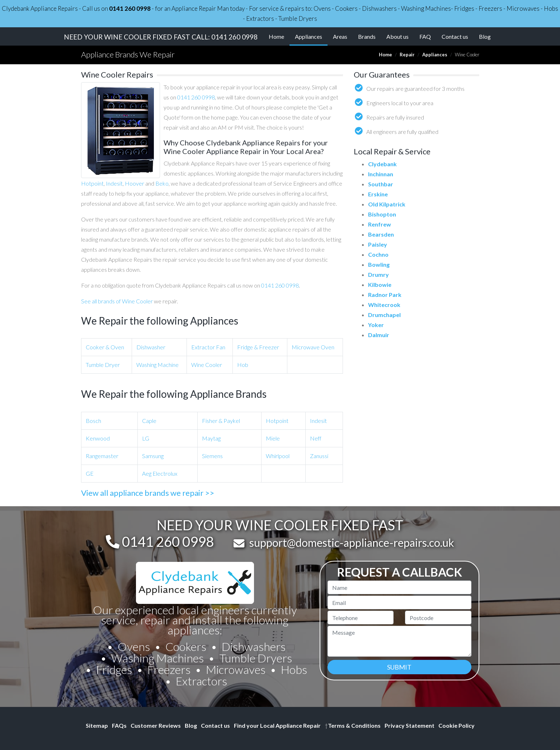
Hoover (135, 183)
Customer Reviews (156, 725)
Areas (340, 36)
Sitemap (97, 725)
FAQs (119, 725)
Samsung (153, 456)
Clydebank (382, 164)
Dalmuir (379, 335)
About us (397, 36)
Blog (485, 36)
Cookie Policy (457, 725)
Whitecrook (384, 305)
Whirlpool (278, 456)
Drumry (378, 274)
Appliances (311, 36)
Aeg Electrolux (160, 473)
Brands (367, 36)
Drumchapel (384, 315)
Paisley (378, 244)
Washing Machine (157, 365)
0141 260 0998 (130, 8)
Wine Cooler (207, 365)
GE (90, 473)
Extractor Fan (208, 347)
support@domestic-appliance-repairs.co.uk (352, 542)
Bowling (379, 264)
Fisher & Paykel (221, 421)
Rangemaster (102, 456)
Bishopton (382, 214)
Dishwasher (151, 347)
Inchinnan (381, 174)
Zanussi (319, 456)
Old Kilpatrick (387, 204)
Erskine (378, 194)
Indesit (114, 183)
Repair (407, 55)
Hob (243, 365)
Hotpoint (92, 183)
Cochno (378, 254)
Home (276, 36)
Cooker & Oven (105, 347)
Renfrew (380, 224)
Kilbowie (380, 285)
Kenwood (98, 438)
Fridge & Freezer (258, 347)
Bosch (93, 421)
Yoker (376, 325)
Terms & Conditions (353, 725)
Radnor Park (385, 295)
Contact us (455, 36)
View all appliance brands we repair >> (148, 493)
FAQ (425, 36)
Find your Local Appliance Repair (277, 725)
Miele (273, 438)
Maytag (211, 438)
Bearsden (381, 234)
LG (146, 438)
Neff (316, 438)
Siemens (212, 456)
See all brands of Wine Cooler (117, 301)
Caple (149, 421)
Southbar (381, 184)
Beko (162, 183)
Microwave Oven (313, 347)
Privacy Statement (410, 725)
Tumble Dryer (103, 365)
